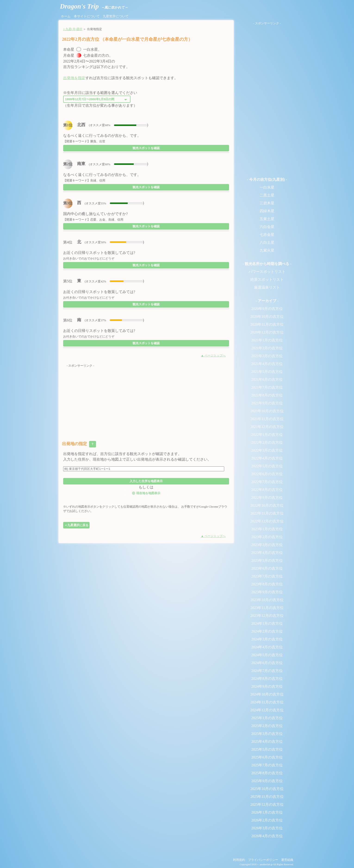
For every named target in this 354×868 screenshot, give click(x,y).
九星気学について (116, 16)
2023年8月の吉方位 (267, 584)
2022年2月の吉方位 (267, 442)
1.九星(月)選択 (73, 29)
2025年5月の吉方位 (267, 749)
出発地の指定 (79, 444)
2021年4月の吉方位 (267, 364)
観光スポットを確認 (146, 148)
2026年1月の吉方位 (267, 812)
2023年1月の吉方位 (267, 529)
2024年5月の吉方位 (267, 655)
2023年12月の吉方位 (267, 616)
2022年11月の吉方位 (267, 513)
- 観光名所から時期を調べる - (267, 264)
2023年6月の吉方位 (267, 568)
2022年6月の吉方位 (267, 474)
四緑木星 (267, 211)
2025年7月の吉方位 (267, 765)
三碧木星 (267, 203)
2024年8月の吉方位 (267, 679)
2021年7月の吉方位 (267, 387)
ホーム (66, 16)
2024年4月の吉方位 (267, 647)
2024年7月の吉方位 (267, 671)
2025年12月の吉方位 (267, 804)
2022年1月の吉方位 (267, 435)
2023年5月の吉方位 (267, 560)
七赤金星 (267, 235)
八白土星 (267, 242)
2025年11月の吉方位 (267, 797)
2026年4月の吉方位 (267, 836)
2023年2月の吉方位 (267, 537)
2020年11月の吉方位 (267, 324)
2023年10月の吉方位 (267, 600)
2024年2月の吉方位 (267, 631)
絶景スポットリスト (267, 279)
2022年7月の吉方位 (267, 482)
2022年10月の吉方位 (267, 505)
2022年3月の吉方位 (267, 450)
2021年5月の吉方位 (267, 372)
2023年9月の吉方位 (267, 592)
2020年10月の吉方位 (267, 317)
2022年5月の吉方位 (267, 466)
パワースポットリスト (267, 272)
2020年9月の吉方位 (267, 309)
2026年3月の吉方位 (267, 828)
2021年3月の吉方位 (267, 356)
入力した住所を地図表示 (146, 481)
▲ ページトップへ (213, 356)
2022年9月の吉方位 (267, 498)
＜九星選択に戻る (76, 525)
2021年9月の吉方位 (267, 403)
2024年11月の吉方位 (267, 702)
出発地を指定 (74, 78)
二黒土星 (267, 195)
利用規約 (239, 860)
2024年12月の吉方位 (267, 710)
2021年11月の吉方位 (267, 419)
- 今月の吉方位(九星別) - (267, 180)
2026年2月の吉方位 (267, 820)
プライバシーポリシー (263, 860)
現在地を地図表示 (146, 493)
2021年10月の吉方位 (267, 411)
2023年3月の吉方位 (267, 545)
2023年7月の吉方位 (267, 576)
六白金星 (267, 227)
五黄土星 (267, 219)
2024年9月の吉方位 (267, 686)
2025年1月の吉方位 (267, 718)
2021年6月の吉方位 (267, 379)
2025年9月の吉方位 (267, 781)
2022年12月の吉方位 (267, 521)
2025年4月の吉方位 (267, 742)
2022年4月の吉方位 (267, 458)
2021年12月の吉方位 (267, 427)
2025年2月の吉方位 (267, 726)
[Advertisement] (146, 400)
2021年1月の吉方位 (267, 340)
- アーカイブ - (267, 301)
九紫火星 (267, 250)
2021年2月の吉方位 (267, 348)
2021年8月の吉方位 (267, 395)
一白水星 (267, 187)
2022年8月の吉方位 (267, 490)
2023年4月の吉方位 (267, 553)
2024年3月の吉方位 (267, 639)
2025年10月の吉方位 (267, 789)
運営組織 (287, 860)
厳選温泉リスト (267, 287)
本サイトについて (87, 16)
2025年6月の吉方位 (267, 757)
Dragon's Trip (94, 6)
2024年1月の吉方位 (267, 623)
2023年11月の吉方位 (267, 608)
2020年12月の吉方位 (267, 332)
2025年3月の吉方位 (267, 734)
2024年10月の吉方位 (267, 694)
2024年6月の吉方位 (267, 663)
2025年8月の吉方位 (267, 773)
